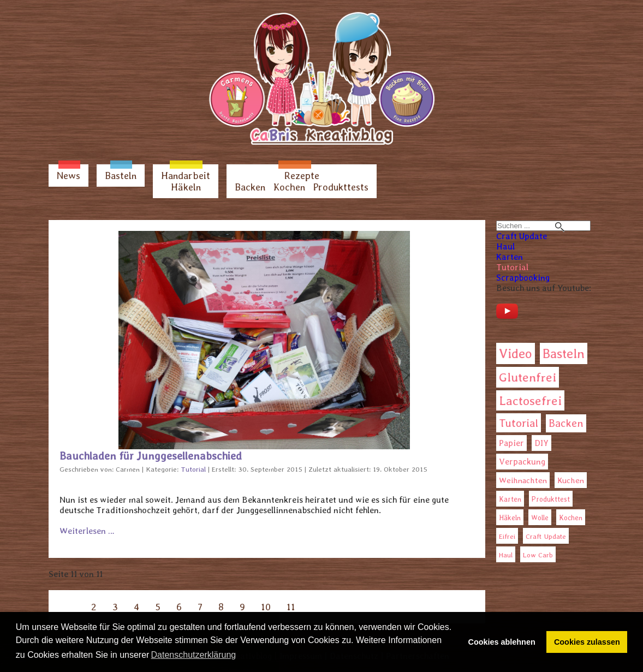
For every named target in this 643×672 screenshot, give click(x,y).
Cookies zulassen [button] (587, 642)
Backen (250, 187)
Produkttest (551, 499)
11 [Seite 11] (291, 607)
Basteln (121, 176)
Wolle (540, 518)
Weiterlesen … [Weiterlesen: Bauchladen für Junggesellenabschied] (87, 531)
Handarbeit (186, 176)
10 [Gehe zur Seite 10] (266, 607)
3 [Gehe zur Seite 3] (115, 607)
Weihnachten (523, 480)
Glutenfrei (528, 377)
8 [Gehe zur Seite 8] (221, 607)
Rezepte (302, 176)
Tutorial (512, 267)
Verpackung (522, 462)
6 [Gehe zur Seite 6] (179, 607)
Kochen (289, 187)
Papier (511, 443)
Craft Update (522, 236)
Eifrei (507, 536)
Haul (505, 246)
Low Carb (538, 555)
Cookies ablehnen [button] (502, 642)
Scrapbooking (523, 278)
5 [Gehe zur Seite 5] (158, 607)
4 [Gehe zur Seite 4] (136, 607)
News (69, 176)
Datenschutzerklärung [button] (194, 655)
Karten (510, 257)
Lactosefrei (530, 400)
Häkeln (186, 187)
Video (516, 353)
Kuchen (571, 480)
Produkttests (341, 187)
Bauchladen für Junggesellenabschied (151, 456)
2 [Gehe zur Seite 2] (94, 607)
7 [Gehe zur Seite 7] (200, 607)
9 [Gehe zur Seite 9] (242, 607)
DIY (541, 443)
